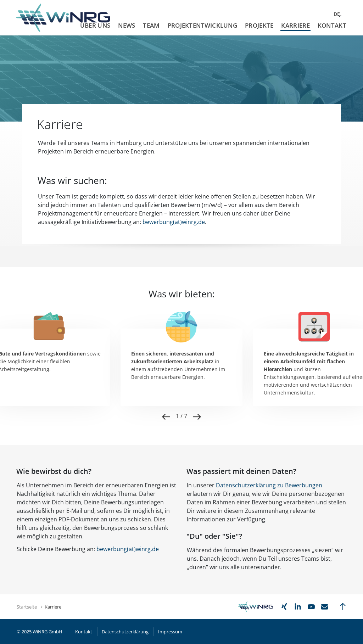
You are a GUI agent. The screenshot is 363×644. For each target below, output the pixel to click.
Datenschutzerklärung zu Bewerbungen (269, 485)
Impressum (170, 632)
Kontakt (332, 25)
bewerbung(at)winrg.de (174, 222)
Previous (166, 417)
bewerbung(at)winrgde (128, 549)
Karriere (295, 25)
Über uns (95, 25)
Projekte (259, 25)
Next (197, 417)
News (127, 25)
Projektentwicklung (202, 25)
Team (151, 25)
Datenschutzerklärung (125, 632)
